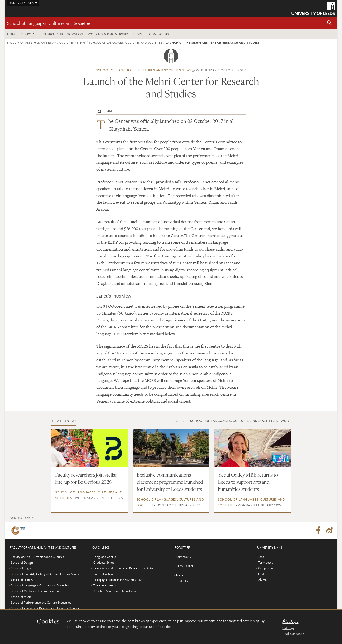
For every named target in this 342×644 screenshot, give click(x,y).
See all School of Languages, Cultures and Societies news (231, 420)
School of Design (22, 562)
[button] (329, 23)
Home (12, 34)
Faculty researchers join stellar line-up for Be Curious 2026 (86, 478)
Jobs (261, 557)
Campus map (267, 568)
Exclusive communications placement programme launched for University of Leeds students (170, 482)
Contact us (159, 34)
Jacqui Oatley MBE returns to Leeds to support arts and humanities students (248, 482)
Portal (180, 575)
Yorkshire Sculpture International (115, 591)
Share (108, 111)
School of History (22, 580)
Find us (263, 574)
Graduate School (104, 562)
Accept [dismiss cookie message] (290, 621)
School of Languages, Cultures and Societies (49, 23)
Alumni (263, 580)
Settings (288, 628)
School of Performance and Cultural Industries (41, 602)
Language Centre (105, 557)
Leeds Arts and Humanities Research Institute (123, 568)
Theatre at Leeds (104, 585)
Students (182, 581)
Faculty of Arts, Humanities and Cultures (40, 42)
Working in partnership (108, 34)
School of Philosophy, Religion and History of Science (45, 608)
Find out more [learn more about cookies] (293, 634)
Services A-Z (184, 557)
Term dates (265, 562)
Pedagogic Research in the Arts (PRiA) (119, 580)
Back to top (19, 518)
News (81, 42)
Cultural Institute (104, 574)
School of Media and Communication (35, 591)
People (138, 34)
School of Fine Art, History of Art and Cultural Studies (46, 574)
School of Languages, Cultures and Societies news (144, 70)
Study (26, 34)
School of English (22, 568)
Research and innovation (61, 34)
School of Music (21, 597)
